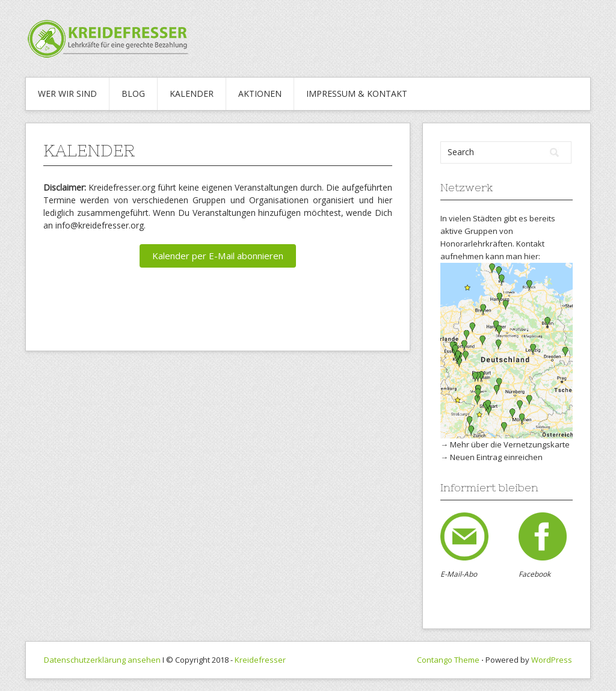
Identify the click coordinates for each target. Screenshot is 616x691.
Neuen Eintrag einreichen (496, 457)
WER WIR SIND (67, 94)
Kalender (192, 94)
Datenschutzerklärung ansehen (102, 660)
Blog (133, 94)
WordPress (552, 660)
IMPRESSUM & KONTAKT (357, 94)
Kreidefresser (260, 660)
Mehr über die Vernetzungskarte (510, 444)
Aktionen (260, 94)
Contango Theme (448, 660)
